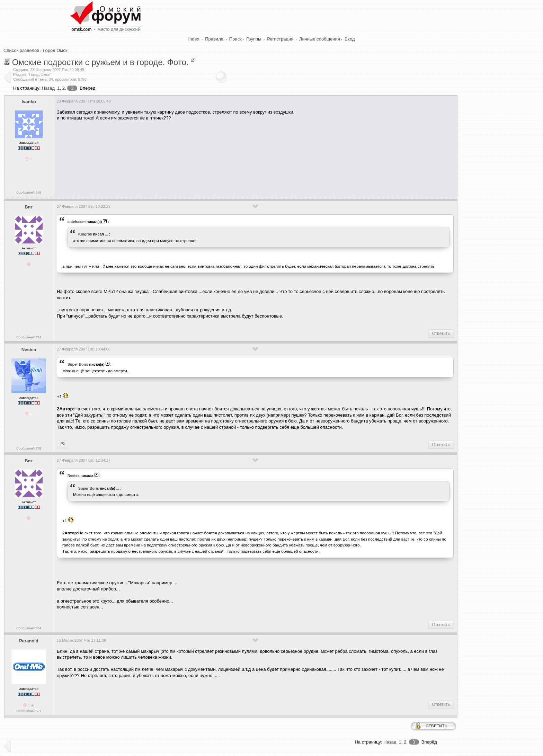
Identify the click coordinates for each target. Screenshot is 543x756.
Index (194, 39)
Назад (48, 88)
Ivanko (29, 102)
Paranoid (29, 641)
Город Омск (55, 50)
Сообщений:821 (29, 711)
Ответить (441, 333)
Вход (350, 39)
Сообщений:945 (29, 192)
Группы (254, 39)
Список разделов (21, 50)
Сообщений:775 (29, 448)
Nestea (29, 350)
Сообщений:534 (29, 337)
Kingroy (85, 234)
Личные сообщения (320, 39)
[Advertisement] (183, 166)
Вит (29, 207)
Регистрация (280, 39)
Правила (214, 39)
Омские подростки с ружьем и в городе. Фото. (100, 62)
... (106, 234)
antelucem (77, 222)
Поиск (235, 39)
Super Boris (78, 364)
